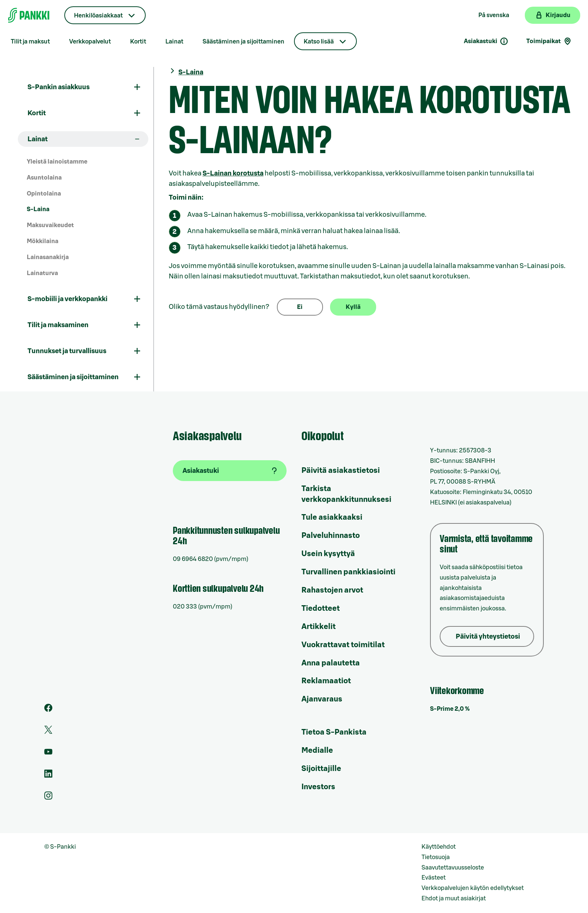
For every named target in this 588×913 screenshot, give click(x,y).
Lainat (174, 42)
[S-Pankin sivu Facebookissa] (48, 710)
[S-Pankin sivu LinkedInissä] (48, 776)
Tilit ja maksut (30, 42)
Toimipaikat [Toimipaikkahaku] (549, 41)
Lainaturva (42, 273)
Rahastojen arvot (332, 590)
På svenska (494, 15)
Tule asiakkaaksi (332, 517)
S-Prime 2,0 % (450, 709)
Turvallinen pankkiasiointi (348, 572)
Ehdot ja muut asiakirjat (454, 899)
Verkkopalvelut (90, 42)
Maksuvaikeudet (50, 225)
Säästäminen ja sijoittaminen (243, 42)
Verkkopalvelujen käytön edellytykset (473, 888)
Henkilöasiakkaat (98, 16)
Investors (318, 787)
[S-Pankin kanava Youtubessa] (48, 754)
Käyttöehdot (439, 847)
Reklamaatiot (326, 681)
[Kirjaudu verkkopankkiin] (553, 15)
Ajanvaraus (322, 699)
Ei (300, 307)
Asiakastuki (486, 41)
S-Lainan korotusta (233, 173)
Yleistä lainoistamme (57, 162)
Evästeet (434, 878)
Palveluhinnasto (331, 536)
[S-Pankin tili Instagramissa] (48, 798)
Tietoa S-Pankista (334, 732)
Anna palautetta (331, 663)
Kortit (138, 42)
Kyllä (353, 307)
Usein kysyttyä (328, 554)
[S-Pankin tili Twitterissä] (48, 732)
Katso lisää (319, 42)
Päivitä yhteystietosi (488, 636)
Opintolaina (44, 194)
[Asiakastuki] (230, 471)
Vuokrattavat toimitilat (343, 645)
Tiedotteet (321, 609)
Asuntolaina (44, 178)
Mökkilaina (43, 241)
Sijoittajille (321, 769)
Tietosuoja (436, 857)
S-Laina (38, 209)
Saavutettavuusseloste (453, 868)
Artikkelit (319, 627)
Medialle (317, 751)
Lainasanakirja (48, 257)
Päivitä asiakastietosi (341, 471)
